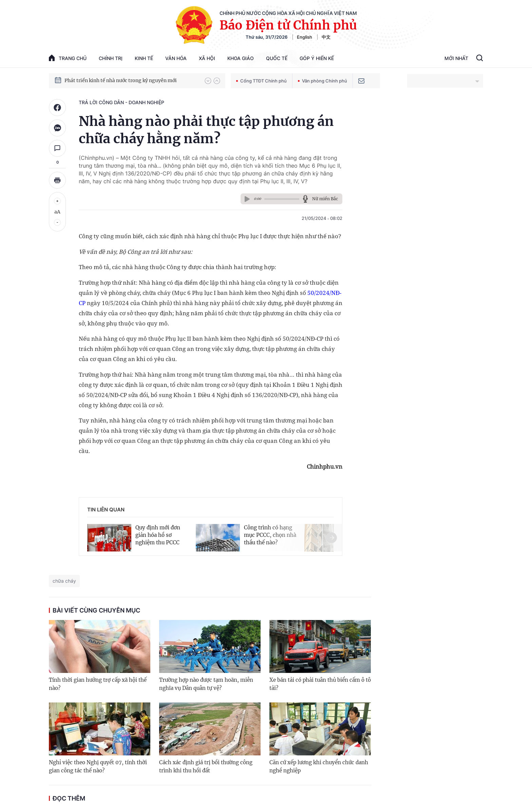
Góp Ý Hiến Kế (317, 58)
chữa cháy (64, 581)
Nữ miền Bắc (325, 199)
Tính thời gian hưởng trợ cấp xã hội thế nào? (98, 684)
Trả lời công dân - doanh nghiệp (121, 102)
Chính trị (111, 58)
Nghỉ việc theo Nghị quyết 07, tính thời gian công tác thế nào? (98, 766)
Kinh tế (144, 58)
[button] (208, 81)
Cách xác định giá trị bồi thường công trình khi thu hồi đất (206, 766)
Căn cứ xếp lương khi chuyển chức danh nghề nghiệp (319, 766)
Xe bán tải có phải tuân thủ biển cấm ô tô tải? (320, 684)
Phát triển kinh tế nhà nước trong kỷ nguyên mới (121, 80)
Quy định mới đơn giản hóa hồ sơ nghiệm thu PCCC (158, 535)
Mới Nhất (456, 58)
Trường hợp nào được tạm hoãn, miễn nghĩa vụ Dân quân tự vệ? (206, 684)
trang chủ (68, 58)
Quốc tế (277, 58)
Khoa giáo (241, 58)
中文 (326, 37)
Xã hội (207, 58)
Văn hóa (176, 58)
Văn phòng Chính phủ (322, 81)
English (305, 37)
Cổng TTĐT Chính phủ (261, 81)
